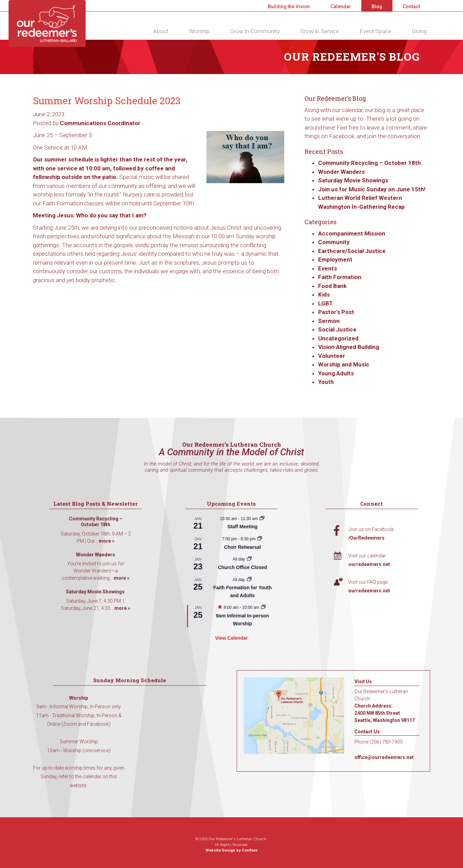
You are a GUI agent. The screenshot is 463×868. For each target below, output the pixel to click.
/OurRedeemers (366, 538)
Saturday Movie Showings (354, 180)
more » (107, 541)
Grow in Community (255, 31)
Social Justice (337, 329)
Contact (411, 7)
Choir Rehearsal (242, 547)
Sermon (329, 321)
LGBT (326, 303)
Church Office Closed (242, 567)
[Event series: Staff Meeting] (262, 519)
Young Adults (336, 373)
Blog (377, 7)
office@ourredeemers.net (384, 757)
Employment (335, 260)
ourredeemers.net (369, 564)
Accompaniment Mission (352, 233)
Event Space (376, 31)
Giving (419, 31)
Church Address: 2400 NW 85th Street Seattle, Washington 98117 (385, 713)
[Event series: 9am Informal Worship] (263, 607)
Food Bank (332, 286)
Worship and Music (344, 364)
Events (328, 268)
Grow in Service (320, 31)
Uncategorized (338, 338)
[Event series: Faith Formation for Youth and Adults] (249, 580)
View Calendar (231, 638)
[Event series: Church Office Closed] (249, 559)
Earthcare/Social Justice (352, 251)
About (161, 31)
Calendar (341, 7)
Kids (324, 294)
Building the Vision (289, 7)
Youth (326, 382)
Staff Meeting (242, 527)
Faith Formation (340, 277)
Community (334, 242)
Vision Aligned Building (349, 347)
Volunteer (332, 356)
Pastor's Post (336, 312)
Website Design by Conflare (231, 850)
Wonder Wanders (341, 172)
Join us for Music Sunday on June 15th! (372, 189)
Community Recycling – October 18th (370, 163)
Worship (199, 31)
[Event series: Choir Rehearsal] (260, 539)
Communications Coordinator (100, 123)
